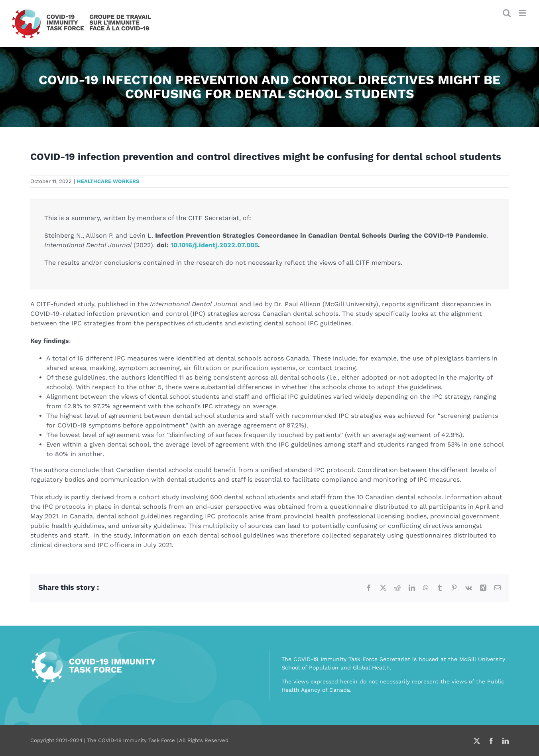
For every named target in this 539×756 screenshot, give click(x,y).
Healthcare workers (108, 181)
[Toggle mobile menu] (523, 13)
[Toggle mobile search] (507, 13)
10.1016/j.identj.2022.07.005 (214, 245)
